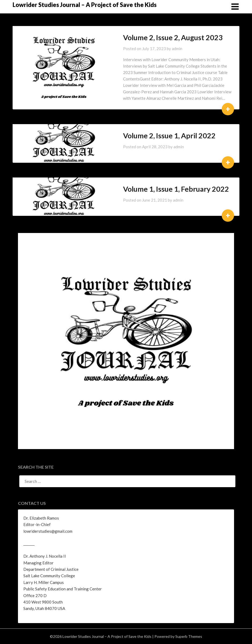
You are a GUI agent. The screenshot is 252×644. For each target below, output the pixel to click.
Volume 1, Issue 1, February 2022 (164, 189)
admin (165, 49)
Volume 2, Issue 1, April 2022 (157, 136)
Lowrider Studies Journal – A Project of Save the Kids (85, 5)
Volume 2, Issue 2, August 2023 (161, 37)
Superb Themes (189, 636)
